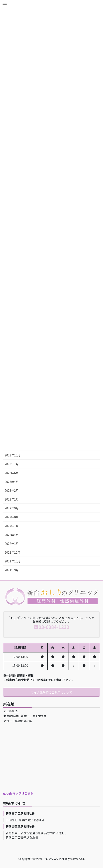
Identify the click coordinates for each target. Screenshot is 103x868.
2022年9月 (12, 508)
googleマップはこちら (18, 793)
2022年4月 (12, 535)
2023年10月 (13, 455)
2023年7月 (12, 464)
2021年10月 (13, 561)
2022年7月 (12, 526)
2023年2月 (12, 490)
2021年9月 (12, 570)
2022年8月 (12, 517)
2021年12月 (13, 552)
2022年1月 (12, 544)
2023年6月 (12, 473)
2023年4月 (12, 482)
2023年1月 (12, 499)
